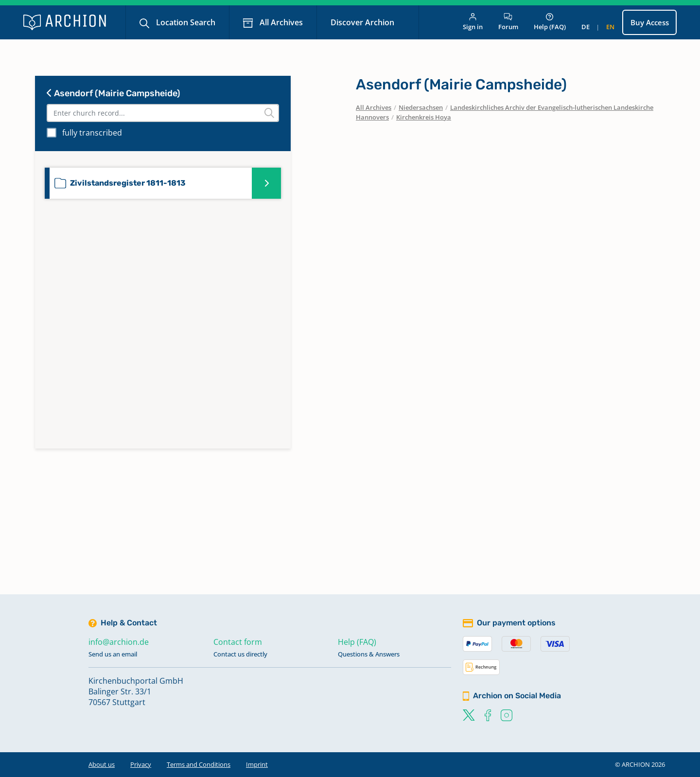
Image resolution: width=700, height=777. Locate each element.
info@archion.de (119, 642)
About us (102, 764)
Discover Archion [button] (363, 22)
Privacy (141, 764)
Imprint (257, 764)
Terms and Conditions (199, 764)
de (586, 27)
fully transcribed (92, 133)
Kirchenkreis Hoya (424, 117)
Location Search (185, 22)
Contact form (238, 642)
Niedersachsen (421, 107)
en (610, 27)
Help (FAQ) (550, 22)
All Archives (280, 22)
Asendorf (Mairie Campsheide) (114, 93)
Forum (508, 22)
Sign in (473, 22)
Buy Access (650, 22)
